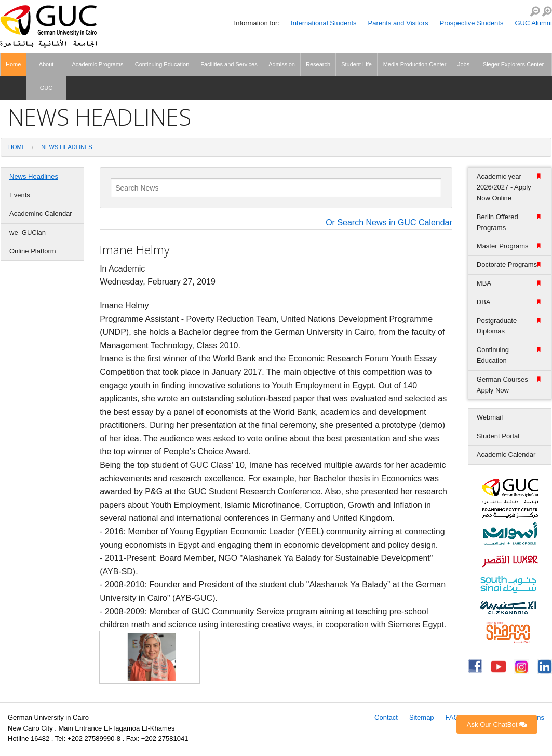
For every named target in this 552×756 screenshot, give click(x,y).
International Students (324, 23)
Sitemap (422, 717)
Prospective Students (472, 23)
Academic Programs (97, 64)
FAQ (452, 717)
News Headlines (66, 147)
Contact (386, 717)
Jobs (463, 64)
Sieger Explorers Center (513, 64)
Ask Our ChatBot (497, 725)
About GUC (46, 76)
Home (13, 64)
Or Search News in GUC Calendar (389, 223)
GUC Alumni (533, 23)
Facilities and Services (229, 64)
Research (318, 64)
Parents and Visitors (398, 23)
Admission (282, 64)
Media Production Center (415, 64)
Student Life (356, 64)
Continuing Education (162, 64)
